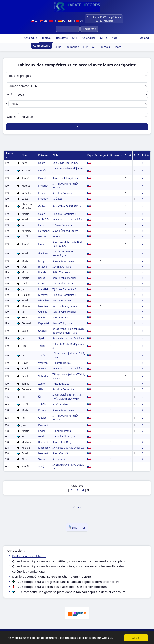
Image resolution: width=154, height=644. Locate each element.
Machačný (44, 448)
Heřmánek (44, 231)
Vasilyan (43, 363)
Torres (42, 346)
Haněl (42, 225)
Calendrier (88, 38)
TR (53, 21)
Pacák (42, 318)
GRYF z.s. (57, 237)
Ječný (41, 261)
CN (79, 21)
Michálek (43, 289)
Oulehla (43, 312)
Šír (40, 397)
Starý (41, 467)
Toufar (42, 355)
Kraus (42, 284)
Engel (41, 431)
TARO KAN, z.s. (61, 384)
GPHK (103, 38)
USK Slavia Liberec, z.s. (65, 163)
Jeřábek (43, 267)
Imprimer (77, 527)
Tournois (105, 47)
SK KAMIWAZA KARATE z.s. (67, 206)
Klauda (42, 272)
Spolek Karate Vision (64, 261)
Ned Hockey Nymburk (65, 306)
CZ (34, 21)
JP (70, 21)
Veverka (43, 368)
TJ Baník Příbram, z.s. (64, 437)
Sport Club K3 (60, 318)
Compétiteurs (42, 46)
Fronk (42, 193)
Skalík (42, 459)
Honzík (42, 237)
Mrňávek (43, 295)
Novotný (43, 306)
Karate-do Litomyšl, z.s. (65, 178)
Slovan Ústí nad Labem (65, 231)
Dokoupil (43, 425)
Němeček (44, 301)
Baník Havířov (60, 404)
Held (41, 437)
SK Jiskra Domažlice (63, 193)
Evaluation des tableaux (29, 556)
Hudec (42, 244)
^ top (77, 507)
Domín (42, 170)
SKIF (75, 38)
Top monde (72, 47)
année (77, 95)
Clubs (58, 47)
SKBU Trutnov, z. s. (63, 272)
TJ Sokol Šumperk (62, 225)
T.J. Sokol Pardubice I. (64, 214)
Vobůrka (43, 376)
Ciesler (42, 418)
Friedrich (43, 186)
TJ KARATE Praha (62, 431)
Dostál (42, 178)
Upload (144, 38)
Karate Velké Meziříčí (64, 278)
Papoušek (44, 323)
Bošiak (42, 410)
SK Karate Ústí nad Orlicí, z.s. (68, 220)
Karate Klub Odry (62, 442)
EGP (86, 47)
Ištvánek (43, 254)
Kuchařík (43, 442)
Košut (42, 278)
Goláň (42, 214)
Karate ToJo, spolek (63, 323)
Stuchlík (43, 331)
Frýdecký (43, 199)
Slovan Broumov (62, 301)
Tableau (46, 38)
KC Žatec (57, 199)
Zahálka (43, 404)
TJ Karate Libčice (61, 363)
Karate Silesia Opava (64, 284)
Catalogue (30, 38)
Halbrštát (44, 220)
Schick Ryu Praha (62, 267)
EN (43, 21)
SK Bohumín (59, 459)
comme (77, 117)
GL (93, 47)
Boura (42, 163)
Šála (41, 389)
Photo (118, 47)
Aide (114, 38)
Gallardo (43, 206)
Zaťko (42, 384)
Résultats (61, 38)
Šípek (41, 338)
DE (62, 21)
